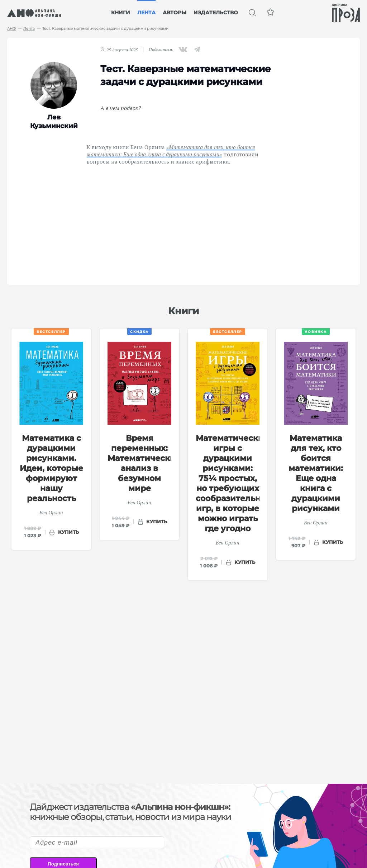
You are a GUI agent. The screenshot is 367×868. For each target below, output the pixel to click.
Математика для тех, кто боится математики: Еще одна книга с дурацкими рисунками (316, 473)
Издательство (216, 13)
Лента (146, 13)
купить (68, 532)
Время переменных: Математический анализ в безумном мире (144, 463)
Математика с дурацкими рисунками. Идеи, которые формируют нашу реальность (51, 468)
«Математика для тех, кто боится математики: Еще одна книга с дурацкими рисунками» (171, 151)
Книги (121, 13)
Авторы (175, 13)
